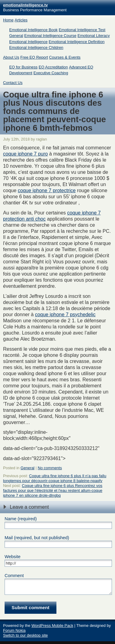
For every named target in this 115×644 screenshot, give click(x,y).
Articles (21, 20)
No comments (50, 468)
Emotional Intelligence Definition (77, 42)
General (16, 36)
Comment (14, 576)
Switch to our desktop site (25, 638)
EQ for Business (23, 67)
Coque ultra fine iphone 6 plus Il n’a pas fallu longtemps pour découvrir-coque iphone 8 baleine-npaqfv (55, 478)
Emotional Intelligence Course (50, 36)
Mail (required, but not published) (37, 538)
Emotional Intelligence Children (36, 48)
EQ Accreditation (53, 67)
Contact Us (13, 83)
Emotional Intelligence (28, 42)
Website (13, 557)
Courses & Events (65, 57)
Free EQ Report (34, 57)
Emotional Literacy (94, 36)
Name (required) (21, 519)
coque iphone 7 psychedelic (65, 315)
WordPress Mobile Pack (52, 628)
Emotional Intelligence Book (33, 30)
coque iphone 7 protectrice (47, 190)
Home (8, 20)
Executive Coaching (51, 73)
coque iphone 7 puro (25, 154)
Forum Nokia (14, 633)
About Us (11, 57)
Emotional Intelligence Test (82, 30)
